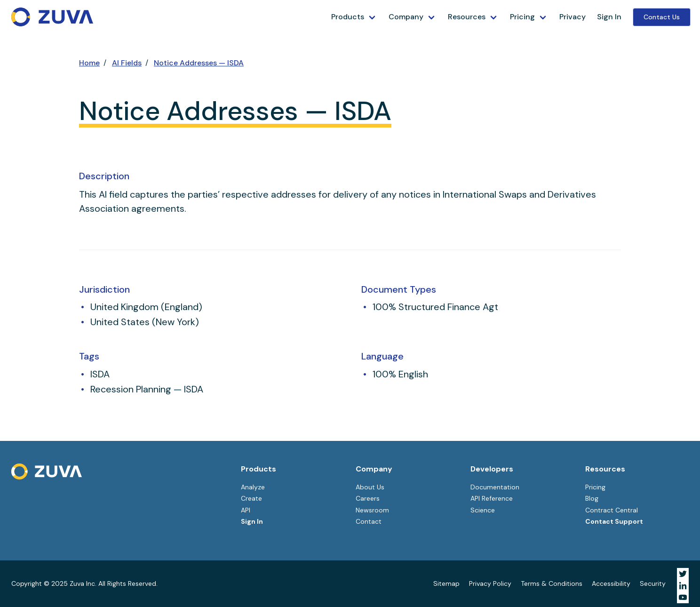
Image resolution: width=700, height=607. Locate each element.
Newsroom (372, 510)
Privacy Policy (490, 583)
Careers (368, 498)
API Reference (492, 498)
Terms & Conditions (552, 583)
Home (89, 63)
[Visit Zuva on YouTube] (683, 597)
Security (653, 583)
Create (251, 498)
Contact (369, 521)
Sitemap (446, 583)
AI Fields (127, 63)
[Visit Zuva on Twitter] (683, 574)
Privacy (573, 17)
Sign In (609, 17)
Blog (592, 498)
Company (406, 17)
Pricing (522, 17)
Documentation (495, 487)
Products (348, 17)
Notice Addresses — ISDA (199, 63)
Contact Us (662, 17)
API (246, 510)
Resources (467, 17)
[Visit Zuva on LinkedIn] (683, 586)
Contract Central (612, 510)
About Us (370, 487)
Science (483, 510)
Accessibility (611, 583)
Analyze (253, 487)
